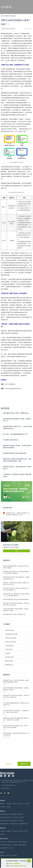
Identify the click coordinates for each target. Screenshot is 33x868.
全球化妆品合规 (9, 646)
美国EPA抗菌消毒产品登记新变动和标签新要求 (16, 599)
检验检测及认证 (9, 665)
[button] (29, 500)
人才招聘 (2, 807)
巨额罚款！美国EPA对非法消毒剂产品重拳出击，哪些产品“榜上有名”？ (16, 584)
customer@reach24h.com (18, 866)
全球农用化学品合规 (11, 638)
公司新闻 (27, 804)
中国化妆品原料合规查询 (19, 845)
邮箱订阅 (9, 764)
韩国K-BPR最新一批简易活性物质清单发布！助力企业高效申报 (16, 734)
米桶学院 (2, 834)
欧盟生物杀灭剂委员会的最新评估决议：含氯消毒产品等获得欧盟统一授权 (17, 460)
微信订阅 (24, 764)
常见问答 (15, 831)
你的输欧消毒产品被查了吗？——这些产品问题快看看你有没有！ (18, 428)
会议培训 (21, 831)
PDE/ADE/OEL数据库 (6, 845)
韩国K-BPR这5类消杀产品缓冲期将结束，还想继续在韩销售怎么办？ (16, 578)
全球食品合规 (9, 649)
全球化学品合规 (9, 630)
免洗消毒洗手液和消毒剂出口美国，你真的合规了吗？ (17, 420)
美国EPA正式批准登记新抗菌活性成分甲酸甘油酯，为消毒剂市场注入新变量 (16, 719)
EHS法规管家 (23, 842)
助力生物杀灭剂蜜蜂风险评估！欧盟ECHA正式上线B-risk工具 (16, 704)
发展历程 (15, 804)
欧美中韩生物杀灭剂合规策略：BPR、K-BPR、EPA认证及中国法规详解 (16, 727)
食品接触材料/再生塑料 (11, 634)
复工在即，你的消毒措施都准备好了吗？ (16, 434)
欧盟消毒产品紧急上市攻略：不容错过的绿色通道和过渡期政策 (17, 447)
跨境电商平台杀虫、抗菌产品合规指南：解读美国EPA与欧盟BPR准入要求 (17, 514)
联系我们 (9, 807)
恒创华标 (15, 855)
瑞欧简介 (2, 804)
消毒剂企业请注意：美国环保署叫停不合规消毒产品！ (17, 468)
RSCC (10, 848)
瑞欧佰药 (9, 855)
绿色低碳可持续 (9, 657)
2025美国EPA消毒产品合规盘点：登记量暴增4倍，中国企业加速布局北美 (16, 711)
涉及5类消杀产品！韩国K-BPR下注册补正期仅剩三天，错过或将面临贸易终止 (16, 595)
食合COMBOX (4, 848)
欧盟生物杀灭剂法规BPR (8, 29)
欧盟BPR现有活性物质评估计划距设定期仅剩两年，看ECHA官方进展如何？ (16, 572)
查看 (17, 551)
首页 (2, 16)
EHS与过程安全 (9, 661)
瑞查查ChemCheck (13, 842)
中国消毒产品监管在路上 (11, 440)
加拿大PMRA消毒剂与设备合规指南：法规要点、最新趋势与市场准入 (16, 610)
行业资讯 (7, 16)
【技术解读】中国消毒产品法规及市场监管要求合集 (17, 475)
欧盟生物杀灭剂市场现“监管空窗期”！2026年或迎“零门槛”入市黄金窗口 (16, 604)
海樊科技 (2, 855)
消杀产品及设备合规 (11, 642)
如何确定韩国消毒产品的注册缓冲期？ (15, 453)
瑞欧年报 (21, 804)
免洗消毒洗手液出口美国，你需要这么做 (16, 413)
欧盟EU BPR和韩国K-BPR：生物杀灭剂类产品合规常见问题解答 (16, 567)
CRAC (26, 831)
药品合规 (7, 653)
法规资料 (9, 831)
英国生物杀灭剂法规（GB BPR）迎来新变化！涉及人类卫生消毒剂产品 (16, 589)
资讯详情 (13, 16)
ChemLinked (3, 842)
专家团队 (9, 804)
